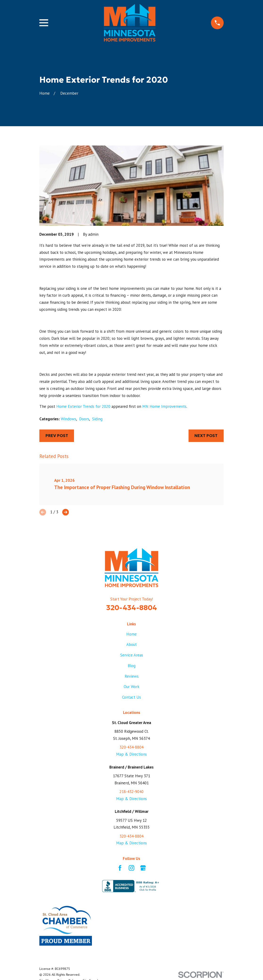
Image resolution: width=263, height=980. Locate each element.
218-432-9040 (131, 792)
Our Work (132, 687)
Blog (132, 666)
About (131, 644)
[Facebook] (120, 868)
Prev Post (57, 436)
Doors (84, 419)
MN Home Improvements (164, 406)
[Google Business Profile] (143, 868)
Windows (68, 419)
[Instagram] (131, 868)
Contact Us (131, 697)
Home (131, 634)
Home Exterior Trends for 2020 (83, 406)
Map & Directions (131, 754)
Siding (97, 419)
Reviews (132, 676)
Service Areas (132, 655)
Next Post (206, 436)
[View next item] (66, 512)
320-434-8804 (132, 607)
